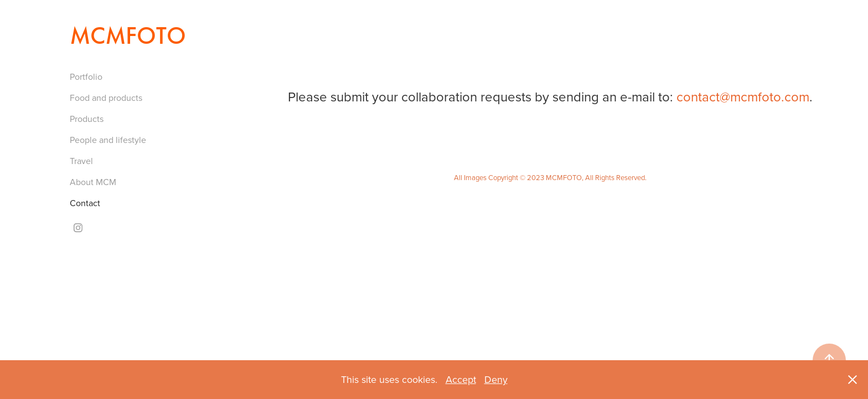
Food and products (106, 98)
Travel (81, 161)
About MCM (93, 182)
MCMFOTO (128, 36)
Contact (85, 203)
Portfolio (86, 76)
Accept (461, 379)
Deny (496, 379)
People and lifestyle (108, 140)
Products (87, 119)
